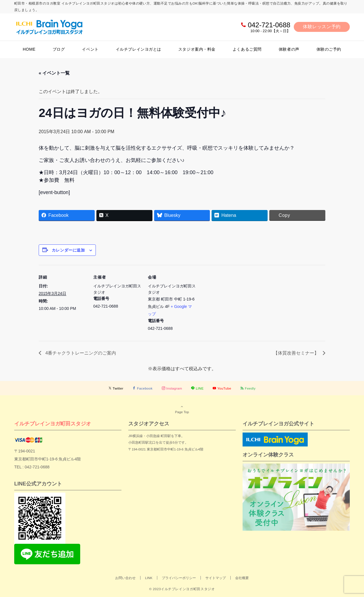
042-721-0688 (269, 25)
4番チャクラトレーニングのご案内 (80, 353)
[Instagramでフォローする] (172, 388)
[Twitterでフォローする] (116, 388)
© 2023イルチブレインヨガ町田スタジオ (182, 589)
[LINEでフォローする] (197, 388)
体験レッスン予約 (322, 27)
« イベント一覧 (54, 73)
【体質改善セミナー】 (297, 353)
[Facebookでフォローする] (143, 388)
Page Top (182, 409)
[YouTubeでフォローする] (222, 388)
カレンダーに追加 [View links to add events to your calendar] (68, 250)
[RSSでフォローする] (248, 388)
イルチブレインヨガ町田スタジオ (53, 424)
